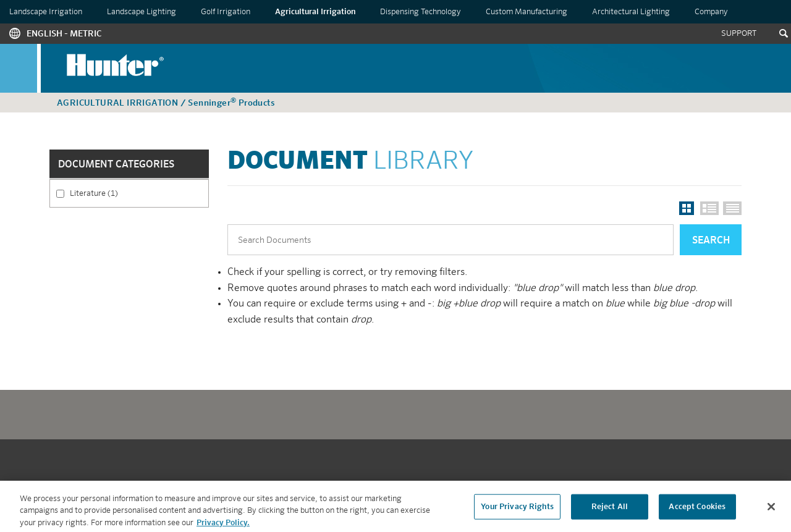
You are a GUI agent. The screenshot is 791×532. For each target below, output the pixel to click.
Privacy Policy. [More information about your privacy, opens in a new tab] (223, 526)
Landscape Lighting (142, 12)
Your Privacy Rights (517, 510)
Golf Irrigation (226, 12)
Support (739, 34)
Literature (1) (132, 193)
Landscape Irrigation (46, 12)
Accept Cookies (697, 510)
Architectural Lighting (631, 12)
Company (711, 12)
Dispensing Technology (421, 12)
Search (711, 241)
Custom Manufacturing (527, 12)
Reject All (610, 510)
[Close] (771, 510)
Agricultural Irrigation (315, 12)
